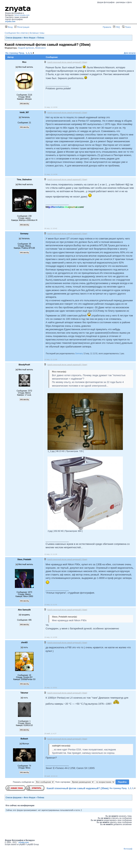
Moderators (41, 48)
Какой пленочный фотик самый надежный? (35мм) (78, 788)
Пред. (22, 53)
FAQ (116, 27)
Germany (79, 354)
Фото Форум (30, 38)
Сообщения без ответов (16, 33)
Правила (107, 27)
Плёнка (41, 38)
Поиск (126, 27)
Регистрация (22, 27)
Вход (9, 27)
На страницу (12, 53)
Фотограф (128, 849)
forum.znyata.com (22, 15)
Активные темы (37, 33)
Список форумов (14, 38)
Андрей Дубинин (26, 48)
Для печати (130, 53)
